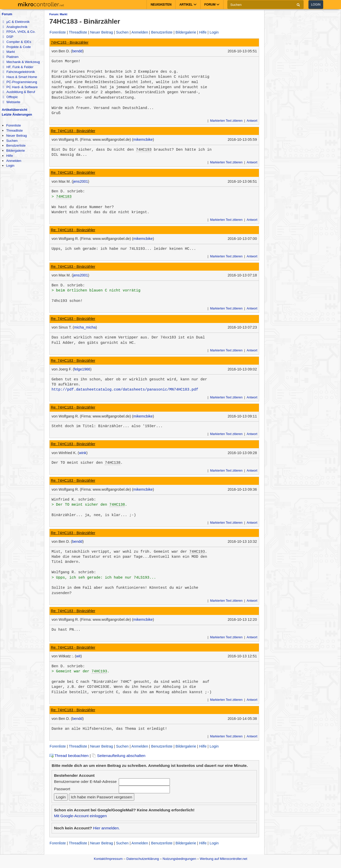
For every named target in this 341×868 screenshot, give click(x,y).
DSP (8, 37)
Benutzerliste (16, 145)
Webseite (11, 102)
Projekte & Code (17, 47)
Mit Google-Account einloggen (80, 816)
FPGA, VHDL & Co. (19, 32)
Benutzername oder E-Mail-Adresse (85, 781)
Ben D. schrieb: (68, 191)
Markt (9, 52)
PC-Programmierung (20, 82)
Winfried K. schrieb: (74, 500)
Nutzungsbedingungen (180, 859)
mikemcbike (143, 139)
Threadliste (14, 130)
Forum (7, 14)
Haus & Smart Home (20, 77)
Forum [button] (212, 5)
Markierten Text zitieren (226, 121)
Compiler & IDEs (17, 42)
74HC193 (144, 150)
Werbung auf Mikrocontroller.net (224, 859)
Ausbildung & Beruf (19, 92)
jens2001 (80, 181)
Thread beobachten (69, 756)
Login (316, 5)
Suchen (12, 141)
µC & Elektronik (16, 22)
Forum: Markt (58, 14)
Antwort (252, 121)
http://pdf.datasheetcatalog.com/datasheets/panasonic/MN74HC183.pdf (125, 390)
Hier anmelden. (106, 828)
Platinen (10, 57)
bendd (77, 51)
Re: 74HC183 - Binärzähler (73, 131)
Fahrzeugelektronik (19, 72)
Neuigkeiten (161, 5)
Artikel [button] (188, 5)
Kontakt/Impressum (108, 859)
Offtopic (10, 97)
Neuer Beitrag (16, 136)
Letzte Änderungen (17, 114)
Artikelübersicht (14, 110)
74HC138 (113, 463)
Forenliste (13, 125)
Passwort (62, 789)
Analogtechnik (15, 27)
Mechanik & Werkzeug (21, 62)
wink (83, 453)
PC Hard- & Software (20, 87)
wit (78, 656)
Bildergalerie (15, 151)
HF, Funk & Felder (18, 67)
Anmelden (14, 161)
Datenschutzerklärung (143, 859)
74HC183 (64, 197)
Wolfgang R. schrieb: (74, 572)
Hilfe (9, 156)
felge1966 (82, 369)
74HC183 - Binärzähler (70, 42)
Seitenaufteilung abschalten (119, 756)
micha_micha (85, 327)
